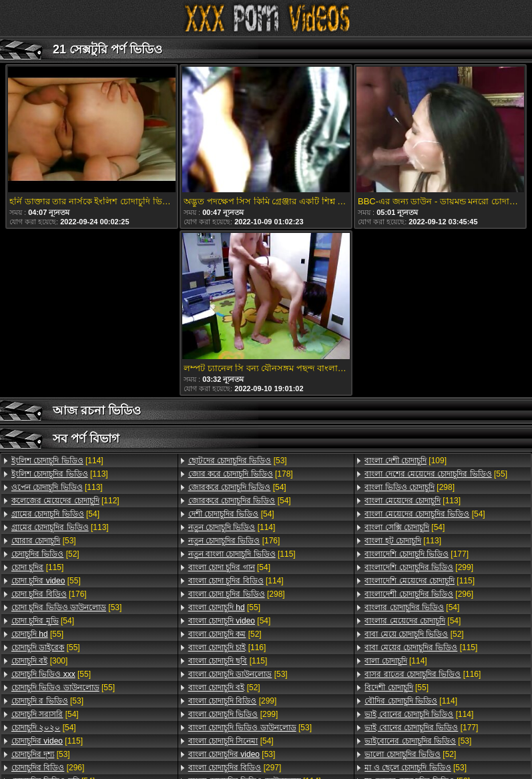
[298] (237, 594)
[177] (417, 554)
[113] (60, 474)
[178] (241, 474)
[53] (44, 541)
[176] (49, 594)
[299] (233, 701)
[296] (48, 768)
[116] (227, 647)
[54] (55, 514)
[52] (45, 554)
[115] (37, 567)
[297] (235, 768)
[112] (65, 501)
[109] (406, 461)
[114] (57, 461)
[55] (46, 581)
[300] (39, 661)
